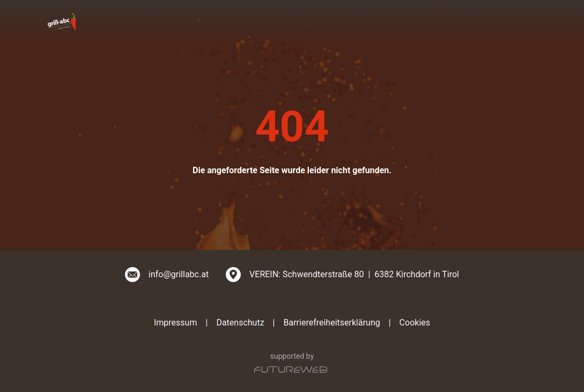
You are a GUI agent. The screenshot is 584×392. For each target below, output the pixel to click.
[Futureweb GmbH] (291, 369)
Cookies (415, 323)
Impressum (176, 323)
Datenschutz (240, 323)
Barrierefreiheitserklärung (331, 323)
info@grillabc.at (179, 274)
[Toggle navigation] (530, 21)
